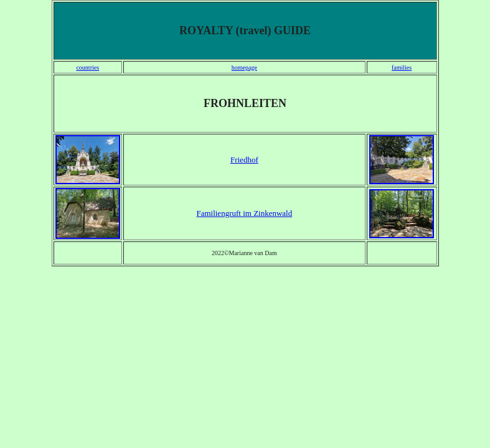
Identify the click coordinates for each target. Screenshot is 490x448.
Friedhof (244, 160)
